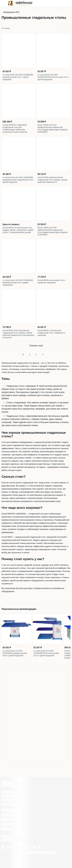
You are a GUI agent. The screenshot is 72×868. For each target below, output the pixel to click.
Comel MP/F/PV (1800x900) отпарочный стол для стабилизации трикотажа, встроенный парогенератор (15, 128)
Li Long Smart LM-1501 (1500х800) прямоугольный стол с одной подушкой (18, 77)
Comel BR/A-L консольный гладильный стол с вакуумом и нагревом (51, 333)
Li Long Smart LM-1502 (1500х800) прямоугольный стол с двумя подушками (18, 282)
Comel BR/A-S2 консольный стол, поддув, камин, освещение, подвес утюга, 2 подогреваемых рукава (18, 230)
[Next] (49, 355)
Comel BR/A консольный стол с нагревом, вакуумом (52, 281)
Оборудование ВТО (11, 12)
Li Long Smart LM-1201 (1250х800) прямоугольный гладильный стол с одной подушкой (18, 180)
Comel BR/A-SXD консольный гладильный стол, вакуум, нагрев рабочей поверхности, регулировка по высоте (18, 334)
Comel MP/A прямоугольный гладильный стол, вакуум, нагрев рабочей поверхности (52, 180)
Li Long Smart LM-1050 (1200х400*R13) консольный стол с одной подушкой (53, 77)
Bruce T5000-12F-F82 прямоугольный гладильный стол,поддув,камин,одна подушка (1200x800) (53, 231)
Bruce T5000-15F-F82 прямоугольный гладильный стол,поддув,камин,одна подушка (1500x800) (53, 128)
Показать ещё (36, 346)
